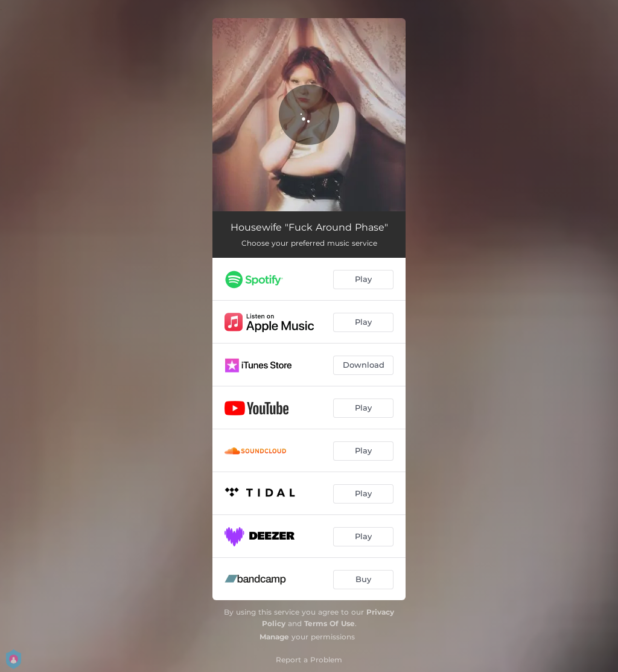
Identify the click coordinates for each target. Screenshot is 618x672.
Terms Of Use (330, 623)
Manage (274, 637)
